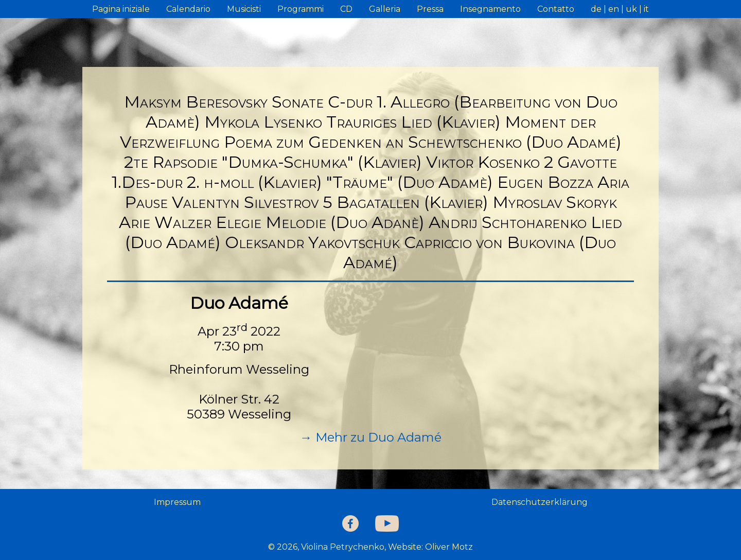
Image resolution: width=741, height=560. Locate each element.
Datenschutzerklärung (540, 502)
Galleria (385, 9)
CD (346, 9)
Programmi (301, 9)
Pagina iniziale (121, 9)
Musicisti (244, 9)
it (646, 9)
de (596, 9)
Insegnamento (490, 9)
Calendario (188, 9)
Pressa (430, 9)
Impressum (177, 502)
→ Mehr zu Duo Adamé (371, 437)
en (614, 9)
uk (631, 9)
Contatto (556, 9)
